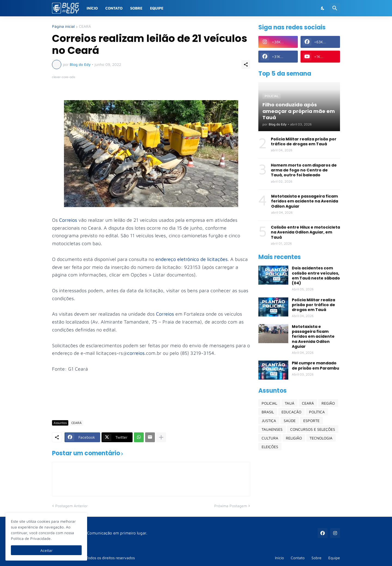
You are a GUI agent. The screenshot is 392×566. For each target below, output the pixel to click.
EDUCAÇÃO (291, 412)
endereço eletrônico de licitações (192, 259)
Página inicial (63, 27)
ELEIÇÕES (270, 447)
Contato (114, 8)
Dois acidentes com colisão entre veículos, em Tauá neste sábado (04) (316, 276)
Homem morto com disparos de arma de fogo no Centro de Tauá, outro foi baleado (304, 170)
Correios (68, 220)
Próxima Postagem (231, 506)
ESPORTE (311, 421)
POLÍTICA (317, 412)
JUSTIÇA (269, 421)
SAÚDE (290, 421)
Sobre (136, 8)
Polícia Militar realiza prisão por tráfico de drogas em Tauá (304, 141)
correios (136, 353)
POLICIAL (269, 403)
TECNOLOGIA (321, 438)
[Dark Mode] (323, 8)
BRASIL (268, 412)
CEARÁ (85, 27)
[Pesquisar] (335, 8)
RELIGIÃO (294, 438)
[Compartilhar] (246, 64)
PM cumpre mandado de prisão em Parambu (316, 365)
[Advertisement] (151, 400)
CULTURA (270, 438)
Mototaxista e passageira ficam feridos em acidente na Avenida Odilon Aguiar (305, 201)
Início (92, 8)
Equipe (157, 8)
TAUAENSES (272, 429)
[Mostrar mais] (161, 437)
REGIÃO (328, 403)
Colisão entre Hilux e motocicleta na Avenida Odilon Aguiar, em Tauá (305, 232)
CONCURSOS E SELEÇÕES (313, 429)
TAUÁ (290, 403)
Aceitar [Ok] (46, 550)
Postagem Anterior (71, 506)
